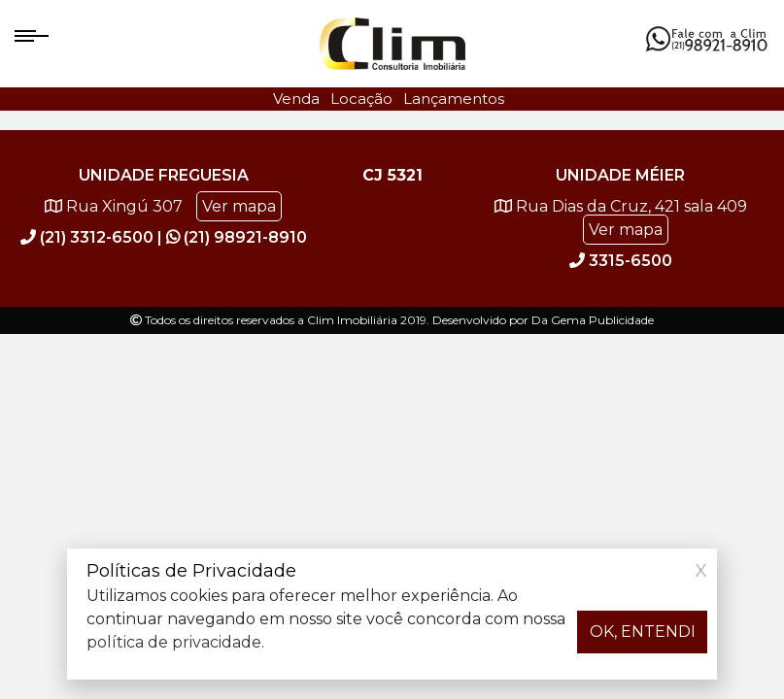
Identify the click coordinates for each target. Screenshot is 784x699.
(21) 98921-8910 (237, 237)
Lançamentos (454, 99)
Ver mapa (239, 206)
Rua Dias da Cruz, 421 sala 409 (621, 219)
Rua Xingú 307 (163, 207)
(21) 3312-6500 (89, 237)
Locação (361, 99)
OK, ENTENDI (643, 632)
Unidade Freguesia (164, 175)
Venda (296, 99)
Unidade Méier (620, 175)
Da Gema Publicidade (593, 320)
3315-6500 (621, 261)
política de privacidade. (175, 642)
